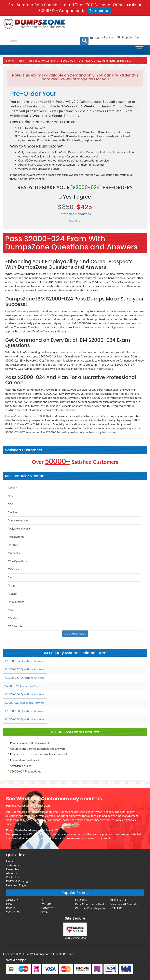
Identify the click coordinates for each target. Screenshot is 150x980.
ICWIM (11, 908)
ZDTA (44, 912)
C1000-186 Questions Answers (25, 694)
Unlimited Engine (17, 885)
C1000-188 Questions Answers (25, 711)
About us (12, 873)
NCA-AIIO (116, 908)
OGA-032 (81, 900)
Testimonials (14, 865)
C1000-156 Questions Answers (25, 661)
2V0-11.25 (13, 912)
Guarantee (13, 869)
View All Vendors (75, 634)
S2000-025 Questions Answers (25, 686)
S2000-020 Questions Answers (25, 703)
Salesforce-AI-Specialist (124, 904)
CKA (9, 904)
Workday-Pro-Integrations (91, 908)
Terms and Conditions (75, 214)
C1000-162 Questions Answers (25, 669)
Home (10, 61)
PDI (43, 900)
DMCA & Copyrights (19, 881)
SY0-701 (46, 904)
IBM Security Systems (42, 61)
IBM (21, 61)
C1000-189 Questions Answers (25, 719)
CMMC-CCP (48, 908)
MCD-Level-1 (118, 900)
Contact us (13, 877)
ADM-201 (12, 900)
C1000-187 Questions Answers (25, 678)
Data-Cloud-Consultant (90, 904)
